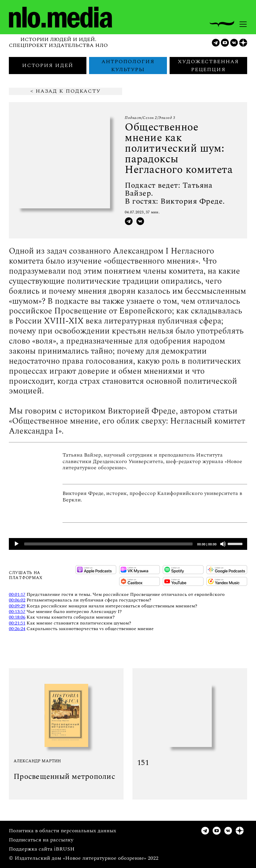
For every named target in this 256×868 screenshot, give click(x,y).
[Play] (17, 544)
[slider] (108, 544)
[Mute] (223, 544)
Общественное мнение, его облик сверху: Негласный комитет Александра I (127, 426)
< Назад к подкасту (65, 91)
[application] (128, 544)
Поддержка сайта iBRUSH (42, 849)
